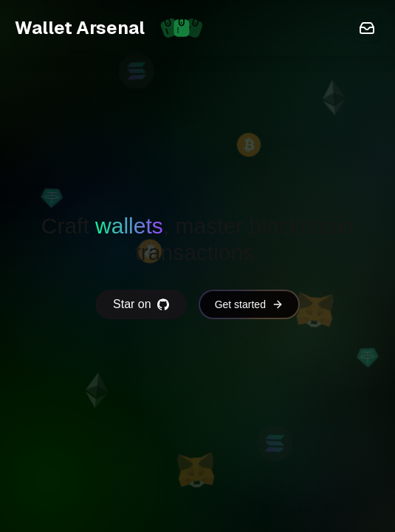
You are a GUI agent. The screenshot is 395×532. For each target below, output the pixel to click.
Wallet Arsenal (114, 28)
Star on (141, 304)
